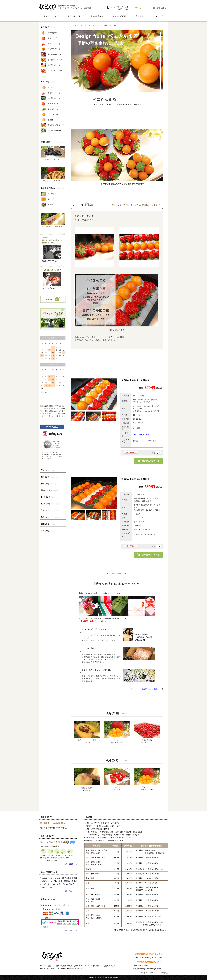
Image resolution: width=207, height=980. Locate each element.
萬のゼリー (49, 199)
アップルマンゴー (52, 49)
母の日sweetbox (51, 54)
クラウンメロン (51, 194)
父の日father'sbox (52, 131)
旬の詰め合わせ (51, 65)
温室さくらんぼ (51, 44)
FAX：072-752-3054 (141, 434)
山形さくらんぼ (51, 93)
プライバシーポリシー (149, 973)
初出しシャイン (51, 109)
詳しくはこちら (71, 864)
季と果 (47, 205)
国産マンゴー (50, 38)
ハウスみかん (50, 115)
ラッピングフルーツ (53, 71)
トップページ (77, 25)
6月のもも (49, 88)
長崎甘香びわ (50, 33)
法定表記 (165, 973)
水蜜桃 (47, 120)
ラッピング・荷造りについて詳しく (146, 689)
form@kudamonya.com (150, 969)
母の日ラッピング (52, 60)
